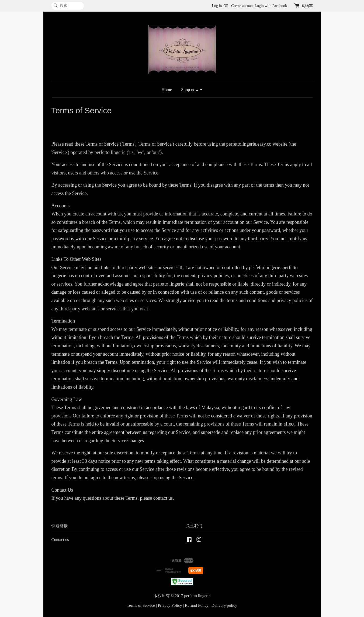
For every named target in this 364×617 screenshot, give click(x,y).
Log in (217, 6)
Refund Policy (197, 605)
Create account (242, 6)
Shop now (192, 90)
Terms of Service (141, 605)
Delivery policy (224, 605)
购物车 (307, 6)
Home (167, 90)
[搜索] (68, 6)
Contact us (60, 539)
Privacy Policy (170, 605)
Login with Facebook (271, 6)
